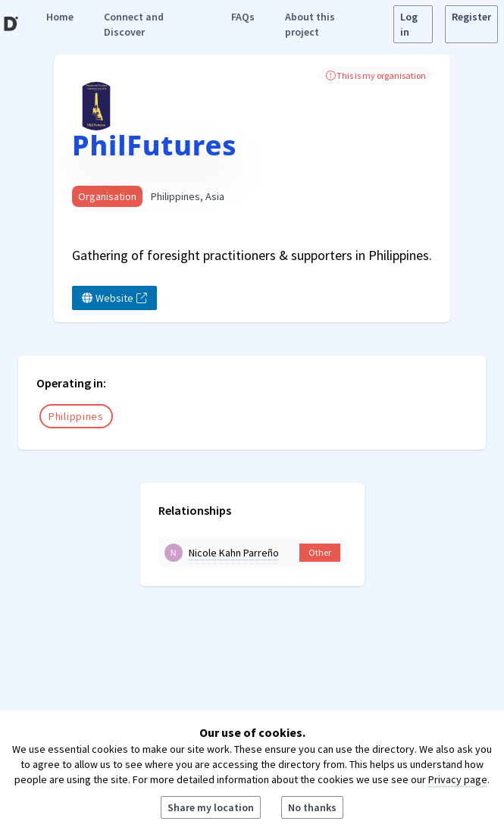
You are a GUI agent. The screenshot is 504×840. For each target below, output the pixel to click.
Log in (409, 24)
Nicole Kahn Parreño (234, 553)
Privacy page (458, 779)
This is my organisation (376, 75)
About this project (310, 24)
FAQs (243, 17)
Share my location (211, 807)
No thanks (312, 807)
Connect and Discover (134, 24)
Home (60, 17)
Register (471, 17)
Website (114, 298)
